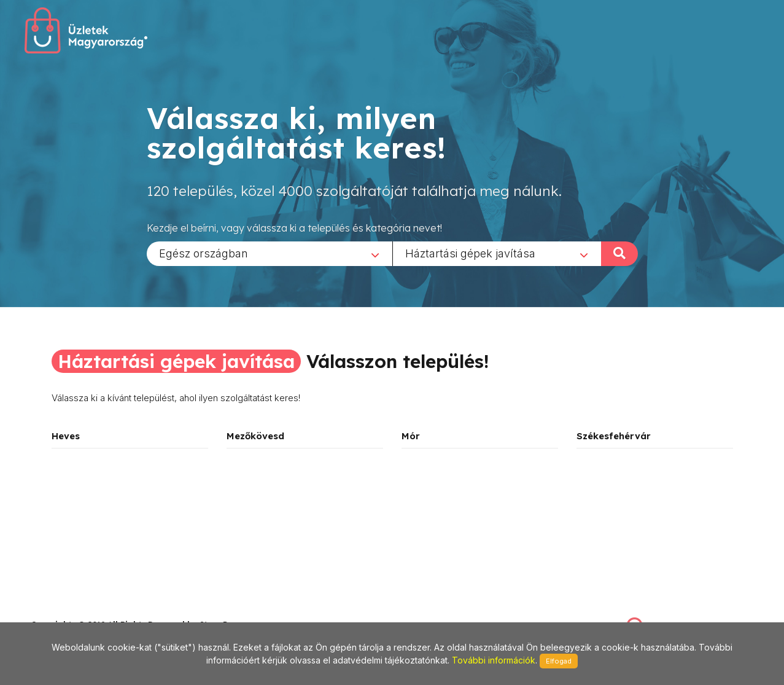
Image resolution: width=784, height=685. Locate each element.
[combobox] (270, 253)
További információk (494, 660)
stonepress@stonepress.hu (80, 611)
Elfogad (559, 661)
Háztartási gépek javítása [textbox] (470, 253)
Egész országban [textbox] (204, 253)
